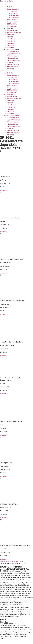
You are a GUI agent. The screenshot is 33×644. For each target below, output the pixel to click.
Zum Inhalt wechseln (6, 1)
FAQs (2, 621)
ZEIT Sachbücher (12, 24)
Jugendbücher (15, 15)
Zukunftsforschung (13, 64)
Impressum (4, 619)
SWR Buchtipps (12, 26)
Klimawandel (11, 45)
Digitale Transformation (14, 54)
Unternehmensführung (14, 60)
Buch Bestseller (8, 7)
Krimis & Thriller (12, 30)
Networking (11, 69)
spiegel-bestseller (12, 561)
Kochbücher (11, 43)
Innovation (10, 62)
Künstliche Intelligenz (14, 67)
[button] (16, 71)
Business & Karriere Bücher (12, 50)
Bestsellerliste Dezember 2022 (15, 569)
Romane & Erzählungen (14, 33)
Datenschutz (4, 622)
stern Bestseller (12, 20)
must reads (11, 47)
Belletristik (14, 11)
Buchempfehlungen (9, 28)
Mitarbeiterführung (13, 58)
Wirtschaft (10, 37)
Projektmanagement (13, 52)
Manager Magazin (13, 22)
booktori (3, 561)
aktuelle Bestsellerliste (11, 567)
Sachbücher (14, 13)
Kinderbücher (15, 18)
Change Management (14, 56)
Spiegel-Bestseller (13, 9)
